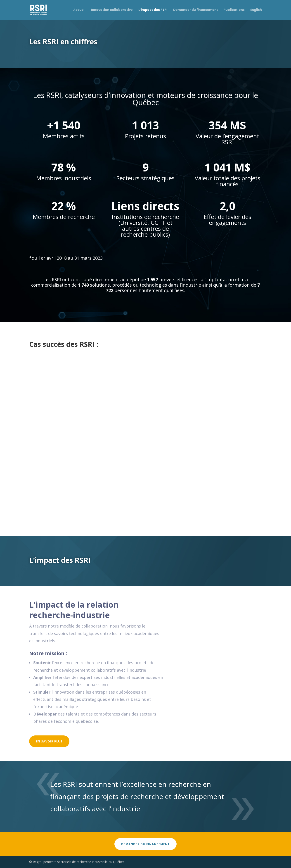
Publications (234, 10)
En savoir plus (49, 741)
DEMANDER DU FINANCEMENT (145, 844)
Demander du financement (196, 10)
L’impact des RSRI (153, 10)
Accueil (79, 10)
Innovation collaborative (112, 10)
